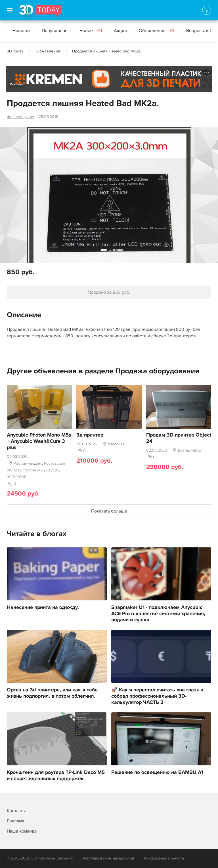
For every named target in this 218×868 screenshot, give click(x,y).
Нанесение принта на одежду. (43, 607)
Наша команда (22, 831)
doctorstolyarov (20, 117)
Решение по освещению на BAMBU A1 (157, 772)
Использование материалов (108, 858)
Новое (91, 31)
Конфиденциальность (164, 858)
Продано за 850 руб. (109, 292)
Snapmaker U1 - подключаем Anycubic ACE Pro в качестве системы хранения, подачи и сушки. (158, 614)
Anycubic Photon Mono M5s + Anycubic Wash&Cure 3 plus (39, 441)
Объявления (157, 31)
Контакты (16, 811)
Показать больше (109, 511)
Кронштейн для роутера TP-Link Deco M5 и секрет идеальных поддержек (56, 776)
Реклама (17, 84)
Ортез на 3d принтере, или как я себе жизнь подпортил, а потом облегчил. (52, 693)
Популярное (55, 31)
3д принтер (90, 435)
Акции (120, 31)
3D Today (15, 51)
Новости (21, 31)
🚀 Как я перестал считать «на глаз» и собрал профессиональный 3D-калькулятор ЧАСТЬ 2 (157, 696)
